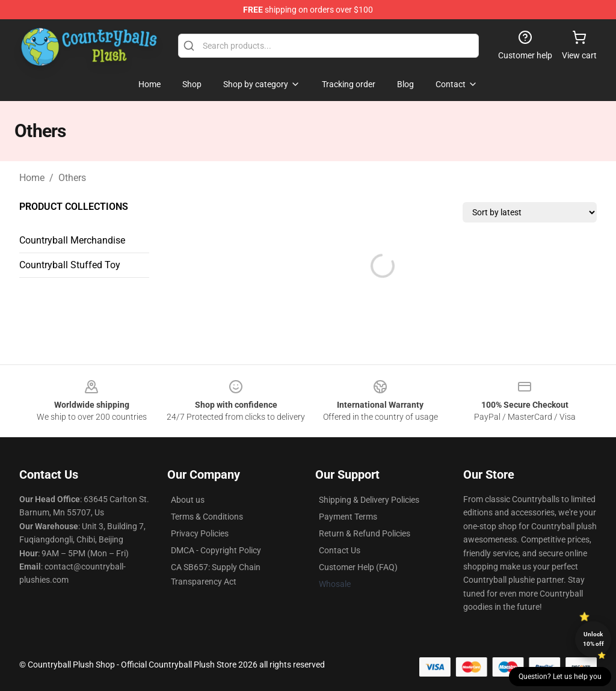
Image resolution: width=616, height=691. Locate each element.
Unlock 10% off (593, 639)
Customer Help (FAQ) (358, 567)
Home (32, 178)
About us (188, 500)
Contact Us (340, 550)
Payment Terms (348, 517)
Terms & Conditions (207, 517)
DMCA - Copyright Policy (216, 550)
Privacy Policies (200, 533)
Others (72, 178)
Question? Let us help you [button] (560, 677)
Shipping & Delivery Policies (369, 500)
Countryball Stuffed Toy (70, 265)
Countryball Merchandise (72, 240)
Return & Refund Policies (365, 533)
